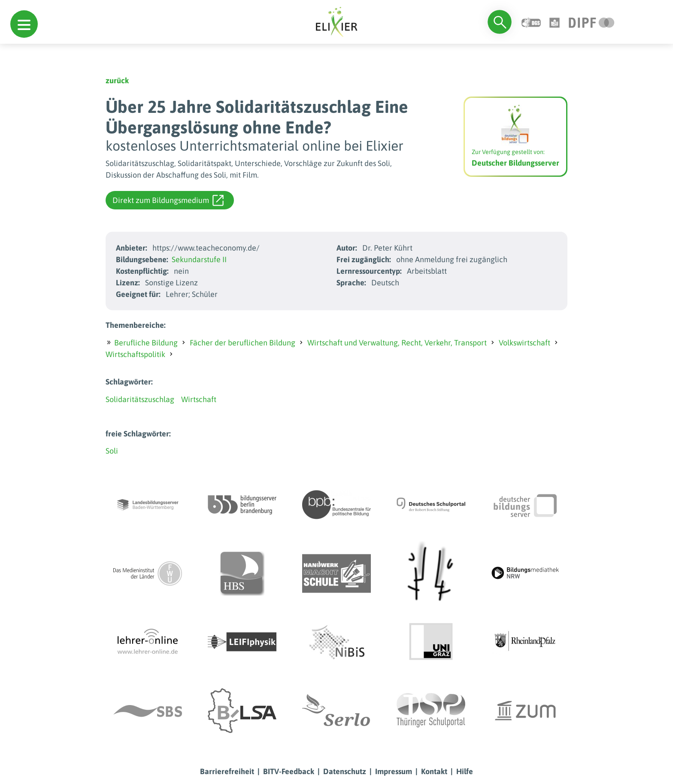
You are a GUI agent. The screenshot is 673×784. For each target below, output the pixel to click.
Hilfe (465, 771)
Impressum (394, 771)
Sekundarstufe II (199, 259)
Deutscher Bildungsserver (515, 163)
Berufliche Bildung (146, 343)
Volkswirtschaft (524, 343)
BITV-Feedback (289, 771)
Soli (112, 451)
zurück (117, 80)
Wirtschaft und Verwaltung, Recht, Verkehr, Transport (397, 343)
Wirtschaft (199, 399)
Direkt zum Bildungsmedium (168, 200)
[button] (24, 24)
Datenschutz (345, 771)
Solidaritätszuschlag (140, 399)
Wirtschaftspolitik (135, 354)
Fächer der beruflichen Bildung (243, 343)
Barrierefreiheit (227, 771)
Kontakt (434, 771)
